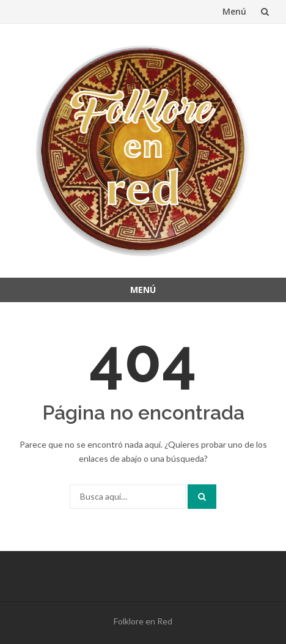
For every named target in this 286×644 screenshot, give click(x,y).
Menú (234, 11)
